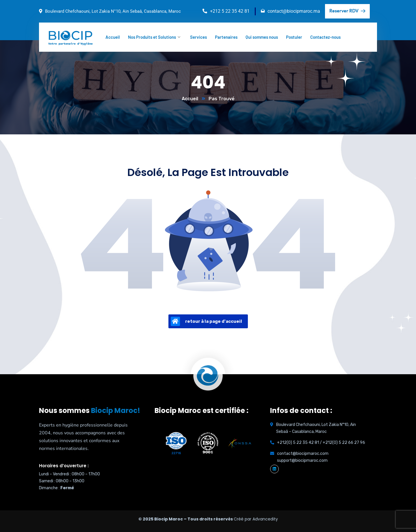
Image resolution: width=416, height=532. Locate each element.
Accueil (190, 99)
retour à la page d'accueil (206, 321)
